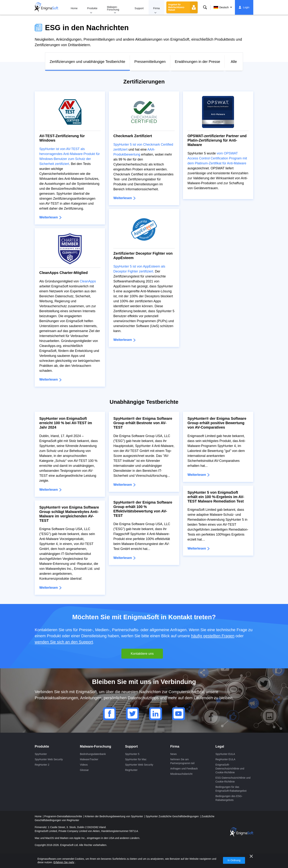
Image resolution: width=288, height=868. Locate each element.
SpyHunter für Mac (136, 759)
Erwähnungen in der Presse (198, 62)
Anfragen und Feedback (184, 769)
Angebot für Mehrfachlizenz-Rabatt (177, 7)
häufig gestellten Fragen (213, 636)
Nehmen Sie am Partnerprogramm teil (182, 761)
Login (246, 7)
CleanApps (88, 281)
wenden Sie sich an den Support (64, 642)
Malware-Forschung (113, 8)
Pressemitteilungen (150, 62)
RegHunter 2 (42, 765)
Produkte (92, 8)
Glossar (84, 770)
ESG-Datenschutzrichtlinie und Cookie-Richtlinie (233, 780)
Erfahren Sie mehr (64, 862)
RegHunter (131, 770)
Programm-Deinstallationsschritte (64, 816)
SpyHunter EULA (225, 754)
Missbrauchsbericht (181, 774)
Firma (156, 8)
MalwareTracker (89, 759)
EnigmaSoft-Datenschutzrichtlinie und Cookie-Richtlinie (230, 769)
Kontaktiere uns (142, 654)
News (173, 754)
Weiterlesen (49, 217)
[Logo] (46, 7)
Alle (234, 62)
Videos (84, 765)
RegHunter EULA (225, 759)
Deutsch (221, 7)
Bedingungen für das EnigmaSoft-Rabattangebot (231, 789)
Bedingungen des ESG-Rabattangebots (229, 798)
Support (139, 8)
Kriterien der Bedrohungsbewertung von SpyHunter (114, 816)
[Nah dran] (251, 856)
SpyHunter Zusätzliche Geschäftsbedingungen (173, 816)
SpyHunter (41, 754)
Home (74, 8)
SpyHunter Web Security (49, 759)
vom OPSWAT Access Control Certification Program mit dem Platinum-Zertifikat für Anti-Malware (217, 158)
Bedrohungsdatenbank (93, 754)
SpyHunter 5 (132, 754)
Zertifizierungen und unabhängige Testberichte (88, 62)
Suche (205, 7)
